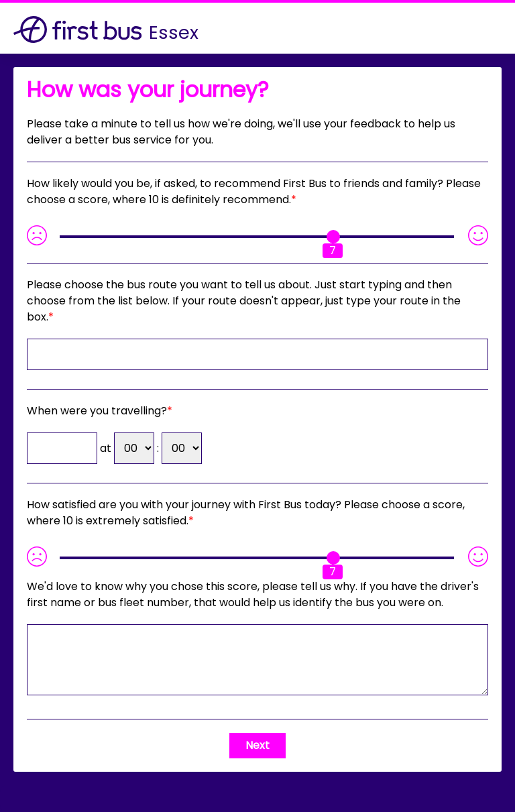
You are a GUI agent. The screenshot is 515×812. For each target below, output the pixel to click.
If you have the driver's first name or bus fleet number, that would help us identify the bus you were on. (253, 594)
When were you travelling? (97, 411)
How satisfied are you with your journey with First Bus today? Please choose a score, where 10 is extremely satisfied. (246, 513)
